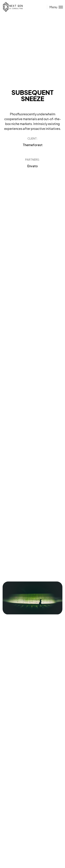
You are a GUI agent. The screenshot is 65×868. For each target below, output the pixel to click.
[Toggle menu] (55, 7)
